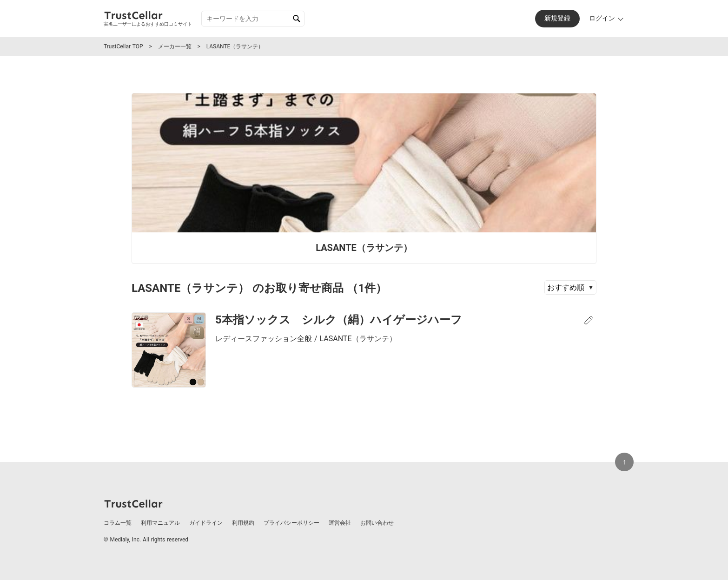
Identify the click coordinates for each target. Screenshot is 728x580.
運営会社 (340, 523)
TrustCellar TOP (123, 46)
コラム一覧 (118, 523)
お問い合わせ (377, 523)
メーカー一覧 (175, 46)
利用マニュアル (160, 523)
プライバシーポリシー (291, 523)
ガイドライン (206, 523)
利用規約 (243, 523)
